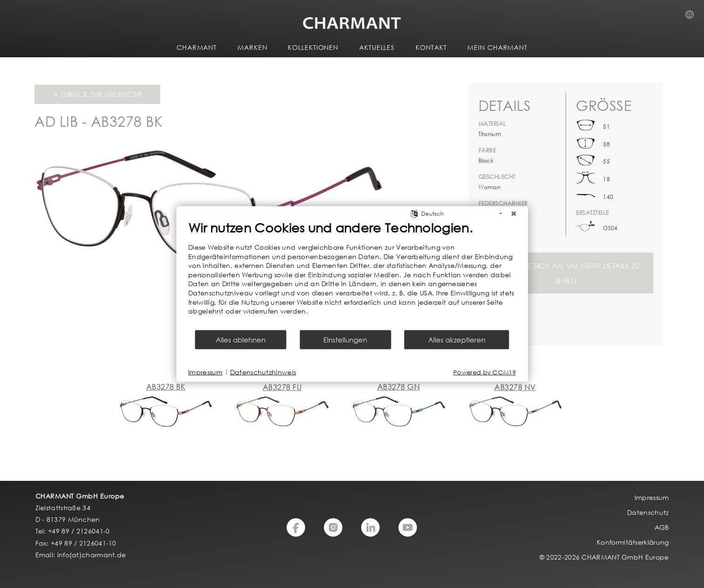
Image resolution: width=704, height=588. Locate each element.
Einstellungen (345, 339)
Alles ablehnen (241, 339)
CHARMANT (197, 47)
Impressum (205, 372)
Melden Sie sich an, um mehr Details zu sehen (566, 273)
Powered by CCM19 (485, 372)
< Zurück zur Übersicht (98, 94)
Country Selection (692, 17)
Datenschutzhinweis (263, 372)
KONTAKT (431, 47)
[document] (352, 274)
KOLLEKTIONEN (313, 47)
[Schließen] (513, 214)
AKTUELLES (377, 47)
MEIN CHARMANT (497, 47)
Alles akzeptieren (457, 339)
